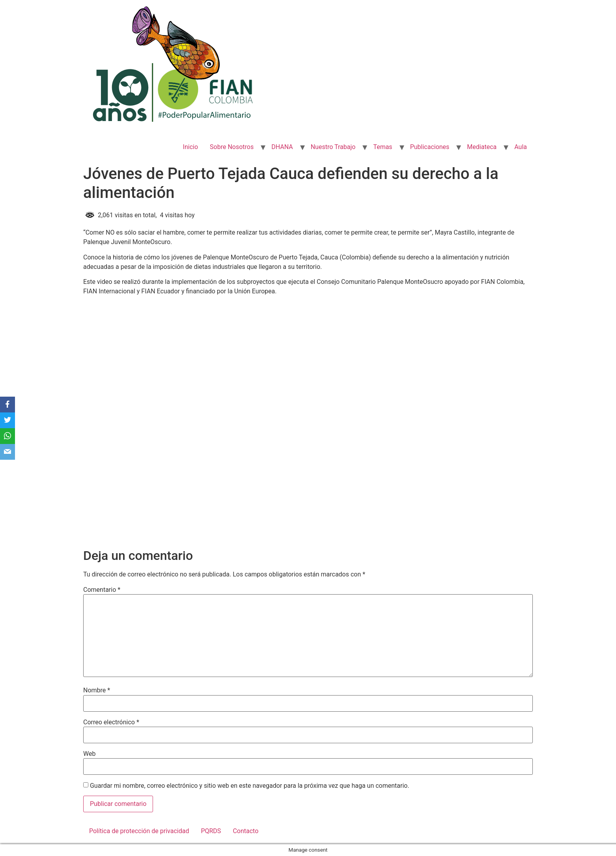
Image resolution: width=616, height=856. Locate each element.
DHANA (282, 147)
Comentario (102, 590)
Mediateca (482, 147)
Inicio (190, 147)
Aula (521, 147)
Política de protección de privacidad (139, 831)
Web (89, 754)
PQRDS (211, 831)
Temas (383, 147)
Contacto (245, 831)
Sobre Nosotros (232, 147)
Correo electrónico (111, 722)
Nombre (97, 690)
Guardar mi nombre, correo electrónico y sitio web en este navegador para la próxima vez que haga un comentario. (250, 786)
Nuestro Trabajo (333, 147)
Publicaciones (430, 147)
